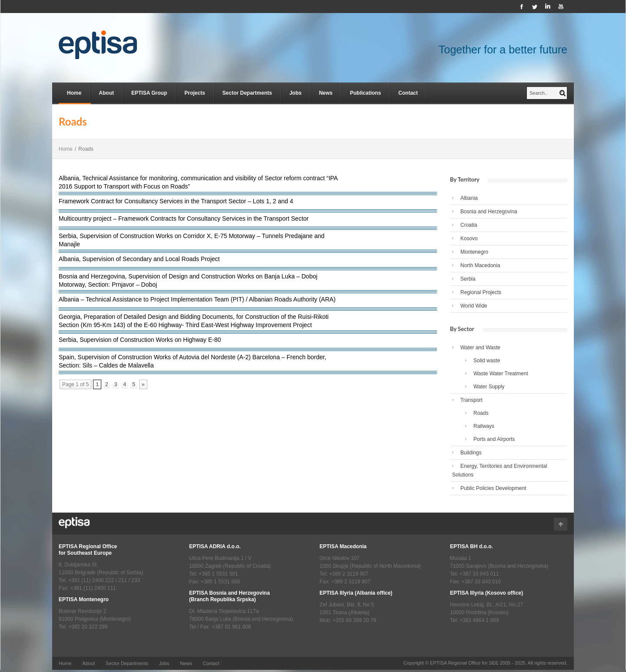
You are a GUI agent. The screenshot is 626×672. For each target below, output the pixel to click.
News (326, 93)
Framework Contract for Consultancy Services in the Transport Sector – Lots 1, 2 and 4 (176, 201)
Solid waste (487, 361)
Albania (469, 198)
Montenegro (474, 252)
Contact (408, 93)
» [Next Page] (143, 384)
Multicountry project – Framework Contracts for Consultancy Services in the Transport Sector (184, 218)
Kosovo (469, 238)
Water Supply (489, 387)
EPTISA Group (149, 93)
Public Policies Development (493, 488)
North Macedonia (480, 265)
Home (74, 93)
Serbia (468, 279)
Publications (365, 93)
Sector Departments (247, 93)
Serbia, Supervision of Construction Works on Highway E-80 (140, 340)
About (106, 93)
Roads (481, 413)
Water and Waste (480, 348)
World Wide (474, 306)
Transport (471, 400)
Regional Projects (481, 292)
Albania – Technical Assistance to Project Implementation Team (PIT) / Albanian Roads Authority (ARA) (197, 299)
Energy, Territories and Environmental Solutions (500, 470)
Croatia (469, 225)
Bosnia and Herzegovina (489, 212)
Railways (484, 426)
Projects (195, 93)
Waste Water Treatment (501, 374)
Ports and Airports (494, 439)
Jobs (296, 93)
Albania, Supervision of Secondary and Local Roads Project (139, 259)
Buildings (471, 453)
